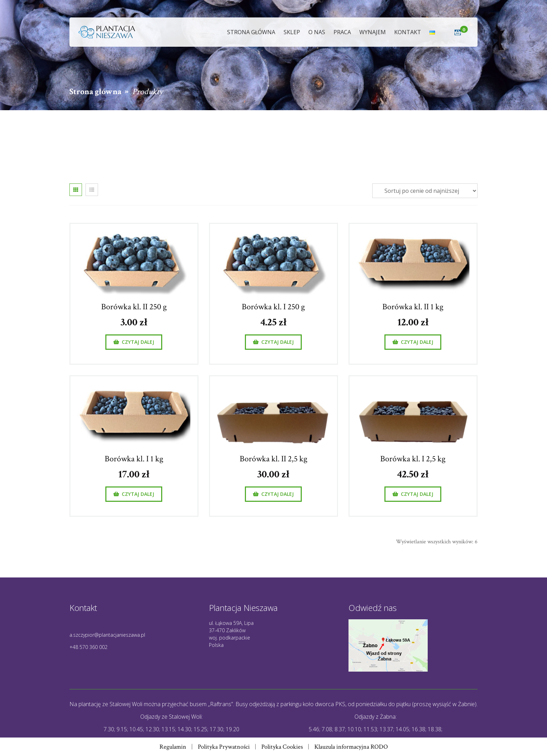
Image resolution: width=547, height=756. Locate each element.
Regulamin (173, 747)
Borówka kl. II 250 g (134, 307)
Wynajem (373, 32)
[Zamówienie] (425, 191)
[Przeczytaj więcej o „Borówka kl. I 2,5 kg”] (413, 494)
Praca (342, 32)
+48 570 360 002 (88, 647)
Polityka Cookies (282, 747)
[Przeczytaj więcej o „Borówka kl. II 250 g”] (134, 342)
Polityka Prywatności (224, 747)
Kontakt (408, 32)
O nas (317, 32)
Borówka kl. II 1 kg (413, 307)
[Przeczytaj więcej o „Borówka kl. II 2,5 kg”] (273, 494)
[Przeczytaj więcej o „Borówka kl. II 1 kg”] (413, 342)
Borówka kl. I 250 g (273, 307)
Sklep (292, 32)
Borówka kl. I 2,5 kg (413, 459)
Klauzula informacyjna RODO (351, 747)
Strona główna (251, 32)
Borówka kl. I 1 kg (134, 459)
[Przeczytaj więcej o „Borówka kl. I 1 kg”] (134, 494)
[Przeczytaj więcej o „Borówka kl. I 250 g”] (273, 342)
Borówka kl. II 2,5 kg (273, 459)
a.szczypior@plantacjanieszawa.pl (107, 635)
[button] (458, 33)
